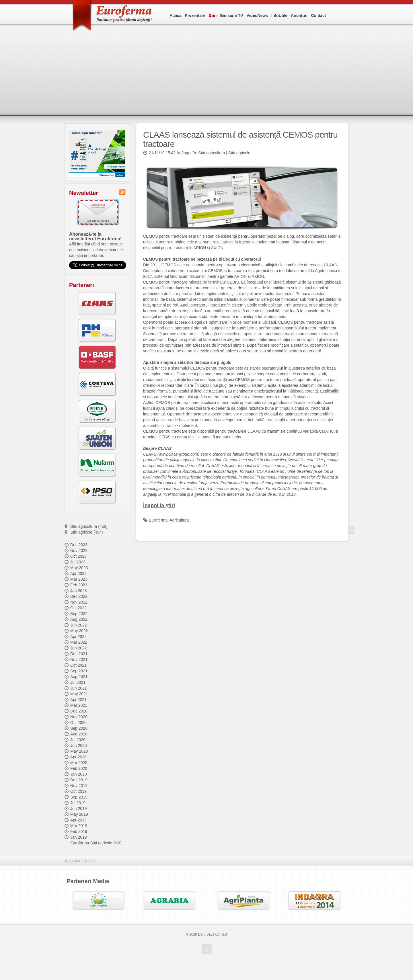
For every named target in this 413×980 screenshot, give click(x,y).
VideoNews (257, 15)
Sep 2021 (79, 671)
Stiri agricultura (212, 153)
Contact (318, 15)
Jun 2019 (79, 809)
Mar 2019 (79, 826)
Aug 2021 (79, 677)
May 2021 (79, 694)
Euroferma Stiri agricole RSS (96, 843)
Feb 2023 (79, 585)
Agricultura (179, 520)
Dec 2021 (79, 654)
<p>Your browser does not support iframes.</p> (208, 77)
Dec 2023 (79, 545)
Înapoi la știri (159, 505)
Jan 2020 (79, 774)
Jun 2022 (79, 625)
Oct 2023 (78, 556)
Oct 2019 (78, 791)
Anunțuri (299, 15)
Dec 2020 (79, 711)
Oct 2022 (78, 608)
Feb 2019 (79, 831)
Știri (213, 15)
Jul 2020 (78, 740)
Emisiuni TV (232, 15)
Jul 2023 (78, 562)
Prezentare (195, 15)
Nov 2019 (79, 786)
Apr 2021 (78, 700)
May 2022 (79, 631)
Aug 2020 (79, 734)
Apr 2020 (78, 757)
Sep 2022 (79, 614)
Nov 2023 (79, 550)
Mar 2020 (79, 763)
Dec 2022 (79, 596)
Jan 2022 (79, 648)
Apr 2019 (78, 820)
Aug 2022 (79, 619)
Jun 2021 (79, 688)
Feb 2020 (79, 768)
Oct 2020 (78, 723)
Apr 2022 (78, 637)
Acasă (175, 15)
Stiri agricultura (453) (89, 526)
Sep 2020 (79, 728)
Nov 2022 (79, 602)
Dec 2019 (79, 780)
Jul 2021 (78, 682)
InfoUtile (279, 15)
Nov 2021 (79, 659)
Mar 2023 (79, 579)
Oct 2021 (78, 665)
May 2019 (79, 814)
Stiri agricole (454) (87, 532)
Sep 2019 (79, 797)
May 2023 (79, 568)
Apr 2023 (78, 573)
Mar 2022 (79, 642)
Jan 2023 (79, 591)
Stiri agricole (239, 153)
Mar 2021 (79, 705)
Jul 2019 (78, 803)
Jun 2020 (79, 745)
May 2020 (79, 751)
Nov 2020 (79, 717)
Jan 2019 (79, 837)
